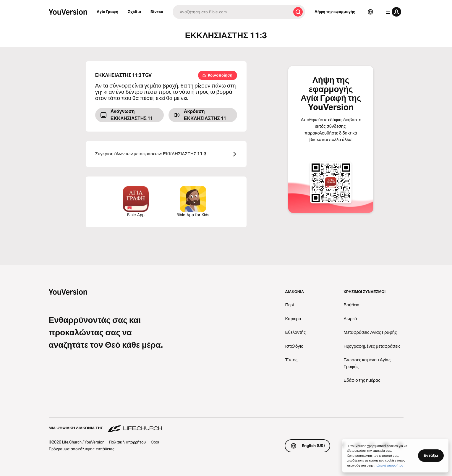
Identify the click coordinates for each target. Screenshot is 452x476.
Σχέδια (134, 12)
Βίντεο (157, 12)
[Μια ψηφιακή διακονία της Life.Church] (226, 425)
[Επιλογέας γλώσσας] (370, 12)
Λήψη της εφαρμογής (335, 12)
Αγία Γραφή (107, 12)
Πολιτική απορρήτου (128, 442)
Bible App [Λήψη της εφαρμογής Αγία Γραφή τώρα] (136, 201)
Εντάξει (431, 455)
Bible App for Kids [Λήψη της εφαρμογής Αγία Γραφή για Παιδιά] (193, 201)
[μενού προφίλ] (392, 12)
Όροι (155, 442)
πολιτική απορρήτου (389, 465)
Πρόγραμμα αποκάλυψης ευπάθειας (82, 449)
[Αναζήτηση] (232, 12)
